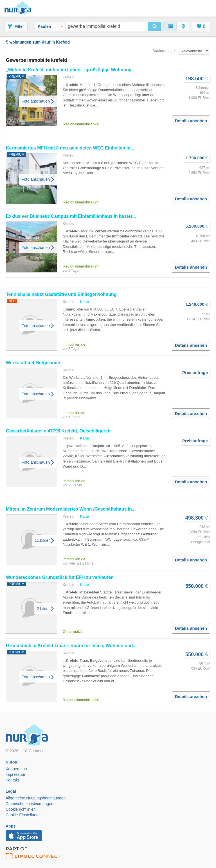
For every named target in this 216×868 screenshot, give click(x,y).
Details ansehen (191, 121)
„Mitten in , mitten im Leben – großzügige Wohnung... (71, 70)
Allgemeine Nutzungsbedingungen (36, 798)
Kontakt (12, 780)
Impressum (15, 774)
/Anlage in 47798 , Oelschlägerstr (58, 431)
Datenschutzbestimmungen (30, 804)
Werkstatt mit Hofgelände (33, 363)
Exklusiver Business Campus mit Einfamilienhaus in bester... (71, 216)
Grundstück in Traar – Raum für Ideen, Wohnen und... (71, 646)
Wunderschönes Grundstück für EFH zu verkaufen (60, 577)
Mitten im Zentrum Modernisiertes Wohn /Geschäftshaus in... (71, 509)
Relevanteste (195, 51)
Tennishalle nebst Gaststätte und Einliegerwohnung (61, 294)
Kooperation (16, 769)
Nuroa (19, 8)
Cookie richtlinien (21, 809)
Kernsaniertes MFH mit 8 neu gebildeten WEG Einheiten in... (70, 148)
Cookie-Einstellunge (23, 815)
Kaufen (50, 26)
